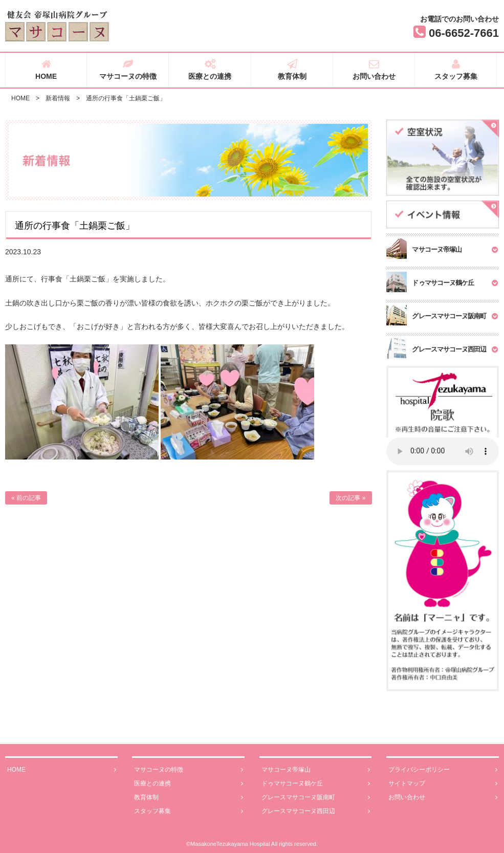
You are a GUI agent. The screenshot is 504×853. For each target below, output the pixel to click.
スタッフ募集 (456, 70)
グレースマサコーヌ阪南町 (316, 797)
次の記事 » (350, 498)
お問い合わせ (374, 70)
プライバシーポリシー (443, 770)
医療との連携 (210, 70)
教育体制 (292, 70)
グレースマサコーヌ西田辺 (316, 811)
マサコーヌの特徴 (128, 70)
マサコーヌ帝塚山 (316, 770)
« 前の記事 (26, 498)
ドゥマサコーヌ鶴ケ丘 (316, 784)
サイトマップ (443, 784)
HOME (46, 70)
